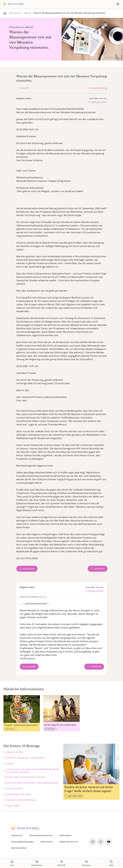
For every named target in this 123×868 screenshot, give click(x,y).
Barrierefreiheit (19, 848)
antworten (31, 667)
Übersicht (24, 88)
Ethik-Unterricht (15, 788)
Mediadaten (66, 835)
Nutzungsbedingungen (23, 842)
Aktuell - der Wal (15, 752)
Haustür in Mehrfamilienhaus (21, 800)
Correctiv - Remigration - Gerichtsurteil (26, 758)
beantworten (29, 569)
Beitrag (43, 597)
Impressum (17, 835)
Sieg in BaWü (13, 806)
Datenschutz (47, 842)
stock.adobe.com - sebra (113, 57)
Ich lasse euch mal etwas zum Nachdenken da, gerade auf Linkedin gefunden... (33, 771)
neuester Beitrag (99, 88)
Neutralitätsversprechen (41, 835)
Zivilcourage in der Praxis (19, 794)
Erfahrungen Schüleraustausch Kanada (26, 777)
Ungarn (10, 763)
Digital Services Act (69, 842)
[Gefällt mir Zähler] (98, 569)
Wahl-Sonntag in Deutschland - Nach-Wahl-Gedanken (33, 783)
